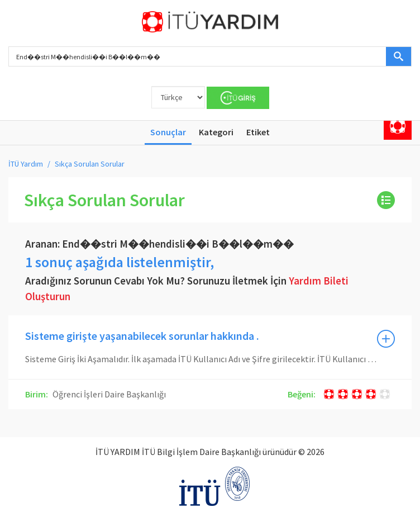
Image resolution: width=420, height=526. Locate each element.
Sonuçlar (168, 132)
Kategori (216, 132)
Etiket (258, 132)
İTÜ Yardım (26, 164)
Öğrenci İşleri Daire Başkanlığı (108, 394)
